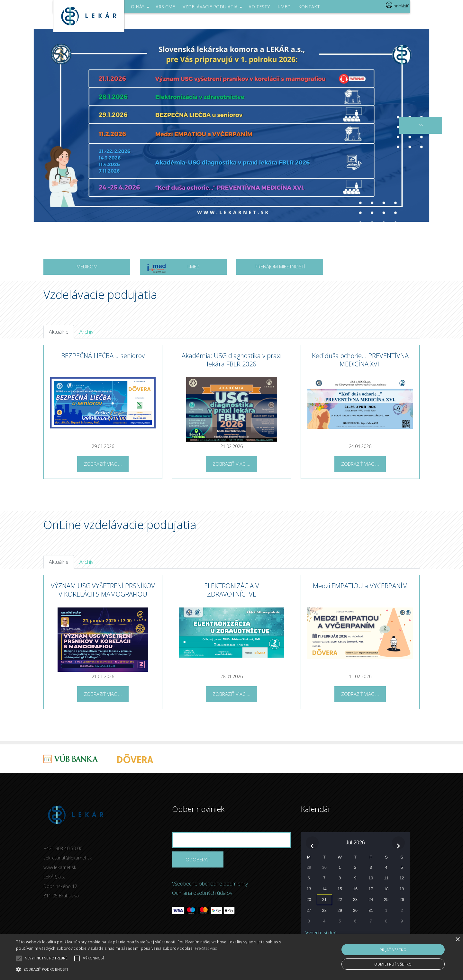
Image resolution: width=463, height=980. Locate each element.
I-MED (173, 269)
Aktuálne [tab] (59, 332)
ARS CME (165, 7)
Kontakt (309, 7)
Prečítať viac (206, 948)
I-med (284, 7)
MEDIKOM (87, 266)
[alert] (232, 957)
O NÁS (140, 8)
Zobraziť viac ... (103, 464)
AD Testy (259, 7)
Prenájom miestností (280, 266)
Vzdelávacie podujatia (213, 8)
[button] (156, 969)
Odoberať (198, 859)
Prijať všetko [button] (393, 950)
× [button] (457, 940)
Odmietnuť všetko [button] (393, 964)
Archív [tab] (86, 332)
